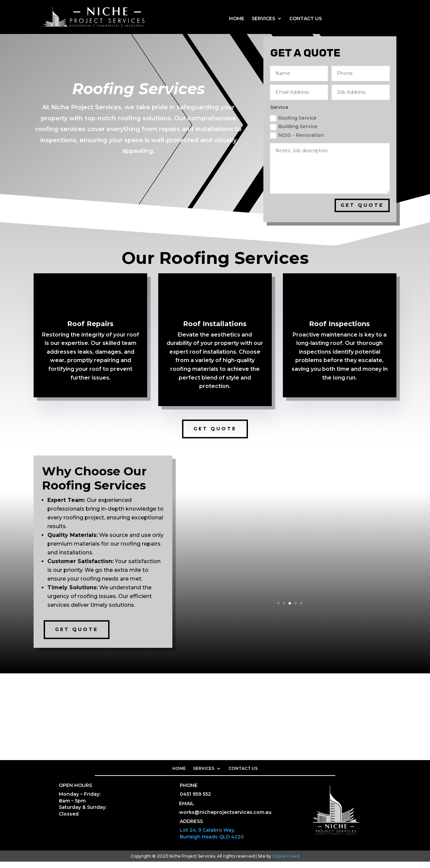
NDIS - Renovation (297, 141)
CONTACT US (306, 19)
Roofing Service (293, 125)
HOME (237, 19)
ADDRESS (191, 828)
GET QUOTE (362, 211)
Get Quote (215, 435)
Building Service (294, 133)
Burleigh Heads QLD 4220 (212, 843)
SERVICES (263, 19)
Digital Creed (286, 862)
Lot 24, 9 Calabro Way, (207, 836)
